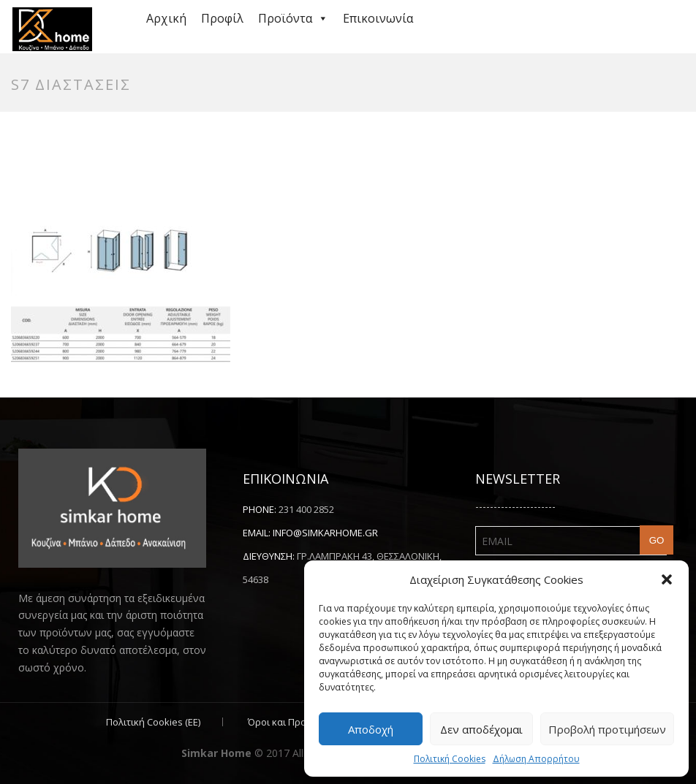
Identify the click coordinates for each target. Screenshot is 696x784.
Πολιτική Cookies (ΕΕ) (153, 722)
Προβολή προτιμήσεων (607, 729)
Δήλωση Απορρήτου (536, 759)
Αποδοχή (371, 729)
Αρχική (166, 18)
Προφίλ (222, 18)
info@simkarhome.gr (325, 533)
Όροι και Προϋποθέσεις (301, 722)
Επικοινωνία (378, 18)
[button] (667, 579)
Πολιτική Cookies (450, 759)
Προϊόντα (293, 18)
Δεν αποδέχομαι (481, 729)
